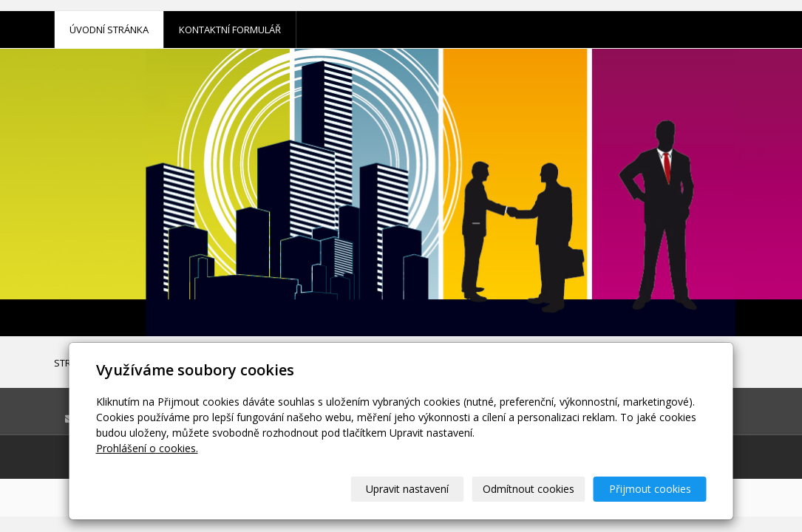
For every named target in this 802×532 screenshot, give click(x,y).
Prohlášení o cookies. (147, 448)
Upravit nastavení (407, 489)
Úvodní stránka (109, 30)
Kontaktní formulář (230, 30)
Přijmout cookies (650, 489)
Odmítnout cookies (529, 489)
